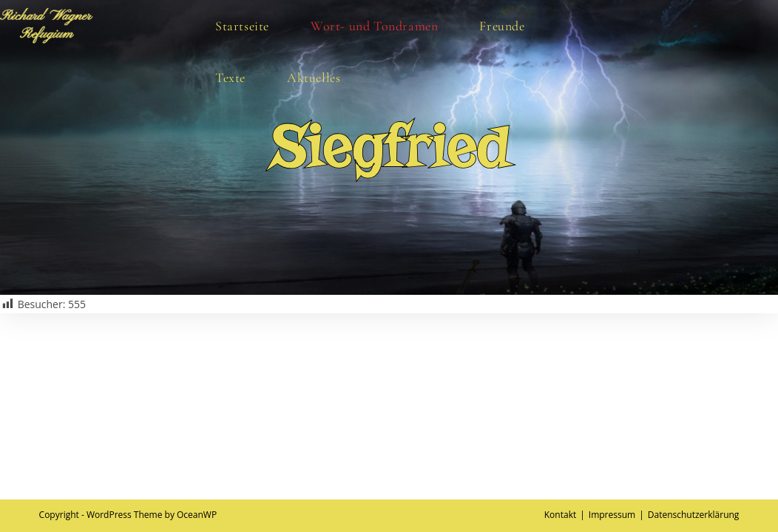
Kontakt (560, 515)
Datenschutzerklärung (694, 515)
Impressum (612, 515)
